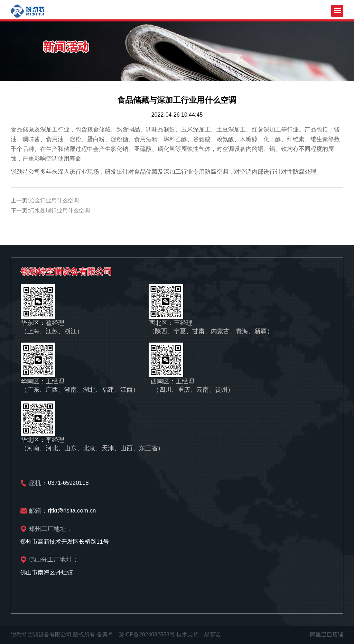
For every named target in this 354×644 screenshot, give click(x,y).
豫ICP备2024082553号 (147, 634)
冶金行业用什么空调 (54, 201)
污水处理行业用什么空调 (59, 211)
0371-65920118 (69, 483)
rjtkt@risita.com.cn (72, 511)
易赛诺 (213, 634)
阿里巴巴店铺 (327, 634)
